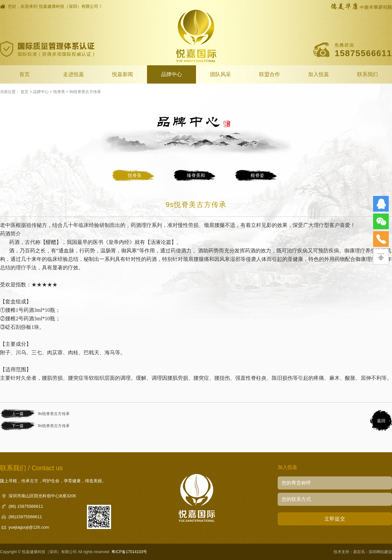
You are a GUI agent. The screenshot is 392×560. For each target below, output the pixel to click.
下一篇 (18, 426)
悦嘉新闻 (122, 74)
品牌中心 (171, 74)
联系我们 (367, 74)
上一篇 (18, 414)
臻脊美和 (196, 175)
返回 (381, 421)
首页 (24, 74)
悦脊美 (59, 92)
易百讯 (359, 552)
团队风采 (220, 74)
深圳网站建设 (380, 552)
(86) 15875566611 (26, 506)
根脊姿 (257, 175)
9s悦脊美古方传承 (85, 92)
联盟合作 (269, 74)
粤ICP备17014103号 (129, 552)
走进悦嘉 (73, 74)
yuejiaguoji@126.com (29, 527)
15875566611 (363, 53)
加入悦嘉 (318, 74)
